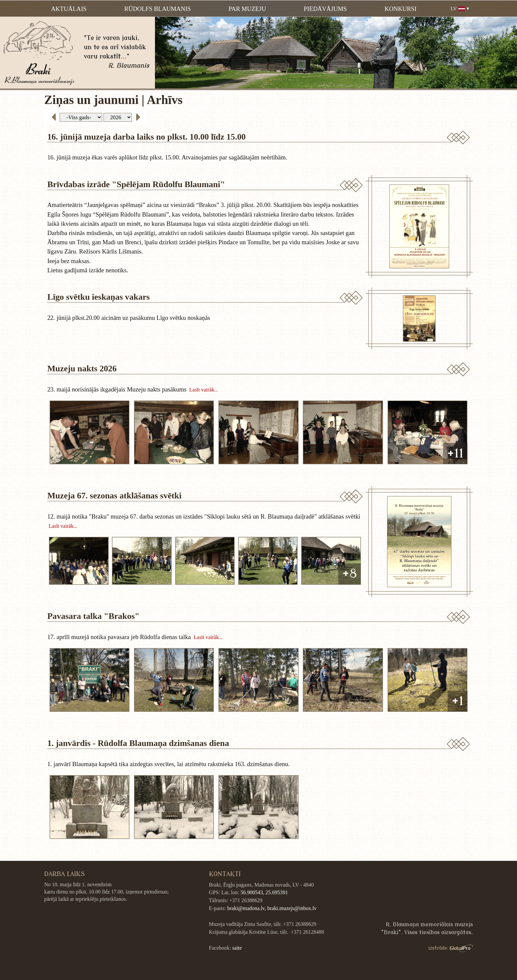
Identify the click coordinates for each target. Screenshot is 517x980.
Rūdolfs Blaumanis (158, 9)
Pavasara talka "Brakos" (93, 616)
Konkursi (400, 9)
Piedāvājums (325, 9)
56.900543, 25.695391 (264, 892)
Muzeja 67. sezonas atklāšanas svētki (114, 496)
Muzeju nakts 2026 (82, 369)
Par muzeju (247, 9)
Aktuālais (69, 9)
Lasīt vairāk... (204, 389)
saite (237, 948)
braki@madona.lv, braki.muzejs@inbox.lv (272, 908)
